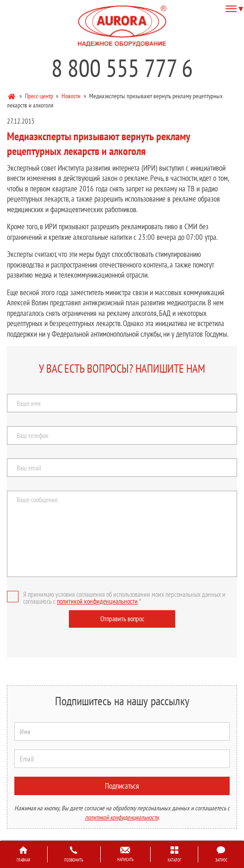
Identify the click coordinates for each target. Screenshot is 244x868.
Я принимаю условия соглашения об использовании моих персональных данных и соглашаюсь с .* (116, 598)
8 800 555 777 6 (122, 68)
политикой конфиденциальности (97, 601)
